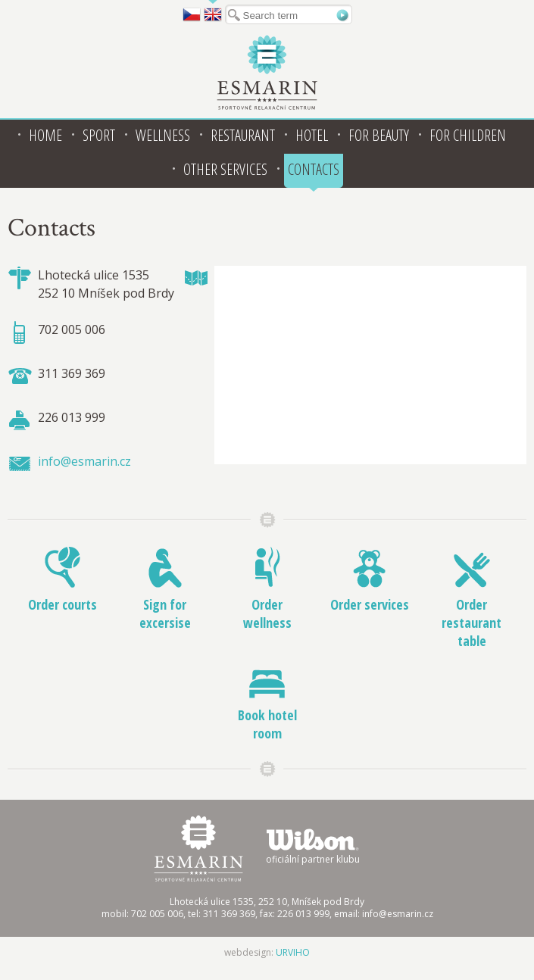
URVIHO (293, 952)
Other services (225, 169)
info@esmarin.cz (84, 461)
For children (468, 135)
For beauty (379, 135)
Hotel (312, 135)
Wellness (163, 135)
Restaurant (243, 135)
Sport (99, 135)
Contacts (314, 169)
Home (45, 135)
